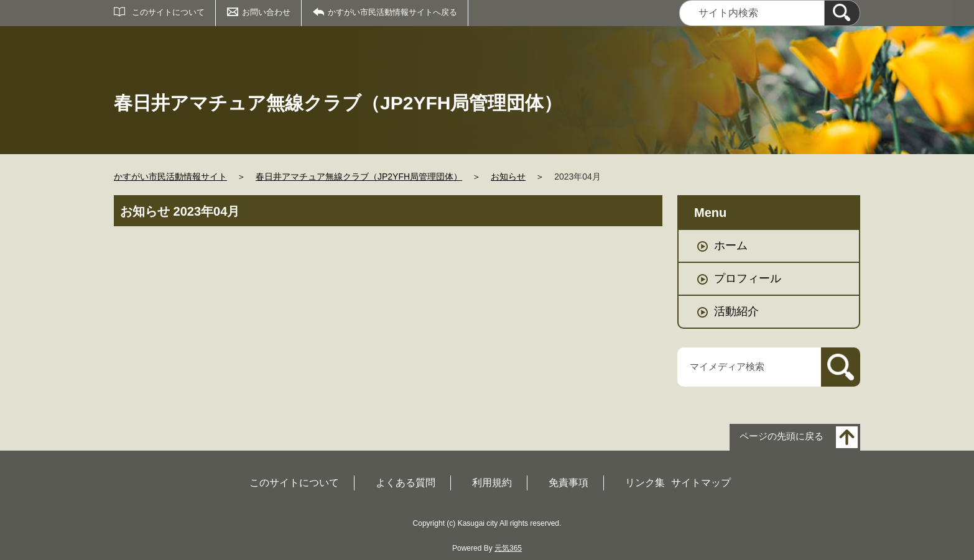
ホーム (731, 246)
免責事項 (568, 483)
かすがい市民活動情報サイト (170, 177)
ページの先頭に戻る (782, 436)
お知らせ (508, 177)
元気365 (508, 548)
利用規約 (492, 483)
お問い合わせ (266, 12)
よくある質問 (406, 483)
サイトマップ (701, 483)
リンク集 (645, 483)
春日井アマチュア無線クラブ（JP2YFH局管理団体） (359, 177)
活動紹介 (736, 311)
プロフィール (748, 278)
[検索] (842, 13)
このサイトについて (168, 12)
